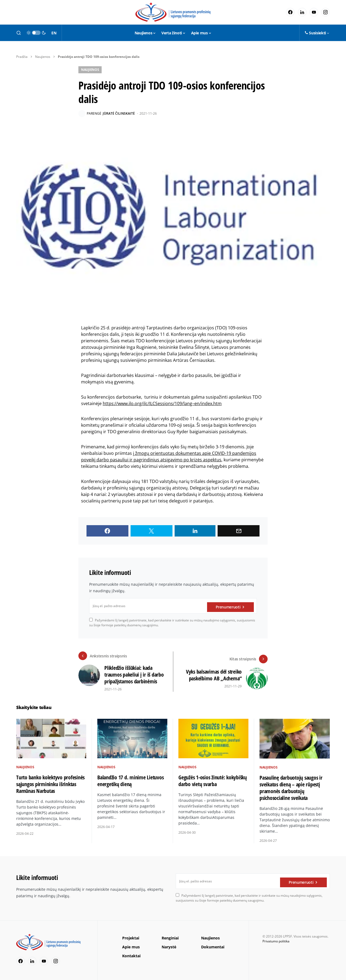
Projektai (131, 938)
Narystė (169, 947)
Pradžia (22, 57)
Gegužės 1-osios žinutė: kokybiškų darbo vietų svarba (213, 781)
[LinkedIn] (302, 12)
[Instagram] (325, 12)
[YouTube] (314, 12)
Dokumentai (213, 947)
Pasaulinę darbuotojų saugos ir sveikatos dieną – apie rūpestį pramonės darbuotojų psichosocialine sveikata (291, 788)
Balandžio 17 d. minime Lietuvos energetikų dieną (130, 781)
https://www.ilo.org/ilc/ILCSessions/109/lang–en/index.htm (162, 403)
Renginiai (170, 938)
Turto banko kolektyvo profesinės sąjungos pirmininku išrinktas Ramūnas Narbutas (50, 784)
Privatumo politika (276, 941)
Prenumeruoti (228, 606)
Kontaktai (131, 956)
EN (54, 33)
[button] (19, 33)
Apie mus (131, 947)
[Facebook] (290, 12)
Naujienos (43, 57)
